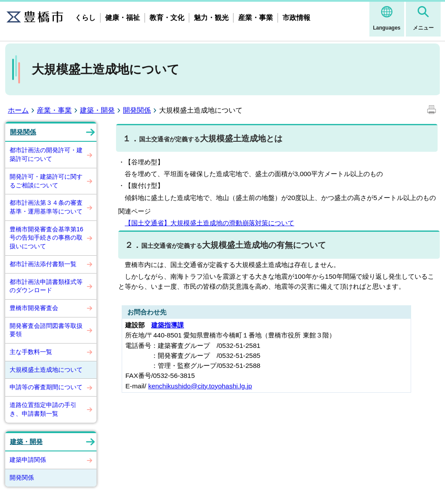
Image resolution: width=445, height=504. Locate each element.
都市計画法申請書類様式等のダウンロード (46, 286)
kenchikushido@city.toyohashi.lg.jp (200, 386)
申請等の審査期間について (46, 387)
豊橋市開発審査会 (34, 308)
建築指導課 (168, 325)
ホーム (18, 110)
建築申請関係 (28, 460)
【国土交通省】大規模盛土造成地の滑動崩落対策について (209, 223)
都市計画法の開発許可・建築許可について (46, 154)
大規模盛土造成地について (46, 370)
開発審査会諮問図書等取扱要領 (46, 330)
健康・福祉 (123, 18)
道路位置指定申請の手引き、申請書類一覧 (43, 409)
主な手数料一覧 (31, 352)
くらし (85, 18)
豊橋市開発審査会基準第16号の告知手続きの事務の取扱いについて (46, 238)
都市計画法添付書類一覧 (43, 264)
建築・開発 (97, 110)
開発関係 (137, 110)
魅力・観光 (211, 18)
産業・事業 (256, 18)
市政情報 (296, 18)
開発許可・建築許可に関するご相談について (46, 181)
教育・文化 (167, 18)
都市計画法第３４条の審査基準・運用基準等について (46, 207)
